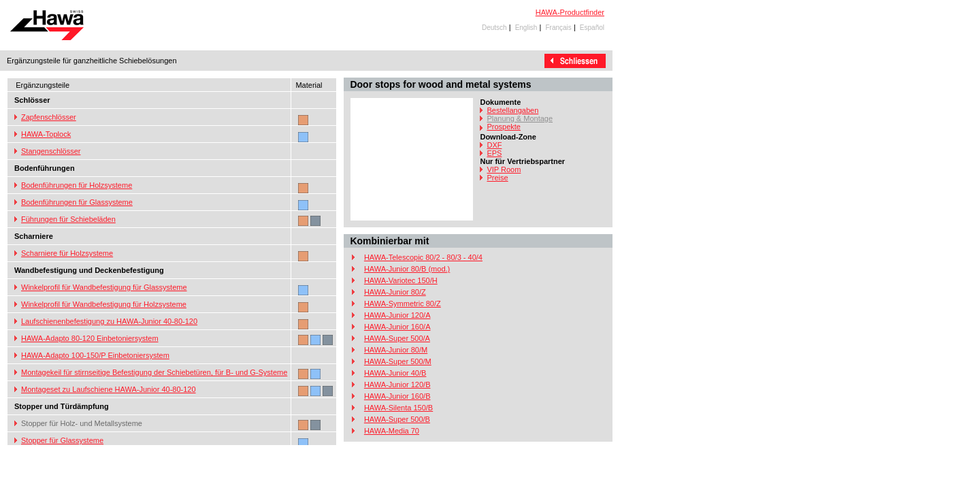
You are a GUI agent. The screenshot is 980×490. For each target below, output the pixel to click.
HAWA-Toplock (46, 134)
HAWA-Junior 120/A (397, 315)
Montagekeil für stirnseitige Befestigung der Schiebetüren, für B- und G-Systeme (154, 372)
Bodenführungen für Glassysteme (77, 202)
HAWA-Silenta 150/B (398, 408)
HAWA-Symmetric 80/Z (403, 304)
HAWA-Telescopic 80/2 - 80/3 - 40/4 (423, 257)
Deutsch (494, 28)
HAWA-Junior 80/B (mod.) (407, 269)
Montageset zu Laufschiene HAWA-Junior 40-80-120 (109, 389)
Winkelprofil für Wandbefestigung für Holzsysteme (104, 304)
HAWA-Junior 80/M (396, 350)
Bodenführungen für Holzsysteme (77, 185)
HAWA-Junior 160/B (397, 396)
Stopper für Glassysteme (62, 440)
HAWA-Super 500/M (398, 361)
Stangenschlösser (51, 151)
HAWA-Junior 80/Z (395, 292)
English (526, 28)
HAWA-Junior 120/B (397, 385)
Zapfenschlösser (49, 117)
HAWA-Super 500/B (397, 419)
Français (558, 28)
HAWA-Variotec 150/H (401, 280)
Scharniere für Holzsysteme (67, 253)
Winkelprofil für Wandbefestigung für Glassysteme (104, 287)
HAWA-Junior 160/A (397, 327)
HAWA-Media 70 (392, 431)
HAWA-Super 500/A (397, 338)
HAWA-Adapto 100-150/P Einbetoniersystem (95, 355)
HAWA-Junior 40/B (395, 373)
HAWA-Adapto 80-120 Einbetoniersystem (90, 338)
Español (592, 28)
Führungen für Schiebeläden (68, 219)
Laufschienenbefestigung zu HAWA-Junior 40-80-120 (109, 321)
